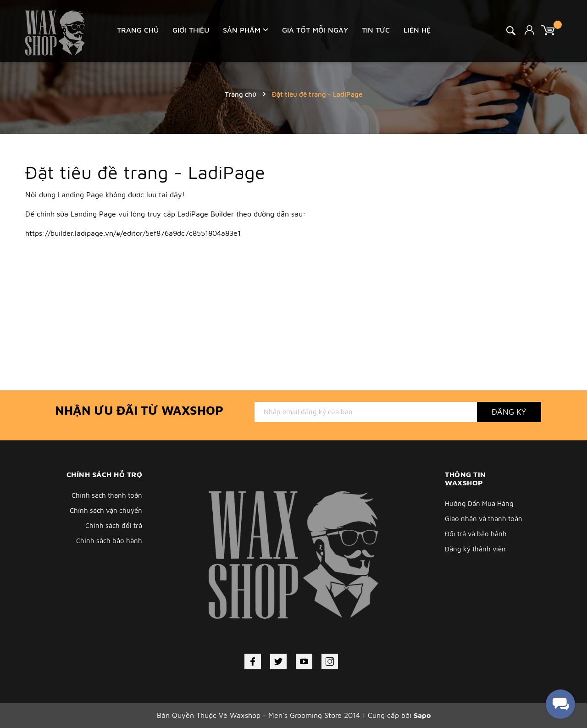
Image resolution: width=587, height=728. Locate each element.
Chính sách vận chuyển (106, 510)
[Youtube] (304, 661)
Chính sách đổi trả (114, 525)
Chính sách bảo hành (109, 541)
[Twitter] (278, 661)
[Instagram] (330, 661)
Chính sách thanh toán (107, 495)
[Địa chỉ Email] (366, 412)
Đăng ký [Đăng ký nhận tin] (509, 412)
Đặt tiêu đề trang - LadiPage (145, 172)
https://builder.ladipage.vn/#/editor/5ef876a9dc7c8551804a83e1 (133, 233)
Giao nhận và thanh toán (484, 519)
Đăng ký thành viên (475, 549)
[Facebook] (253, 661)
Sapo (422, 715)
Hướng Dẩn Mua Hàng (479, 503)
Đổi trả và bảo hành (476, 534)
